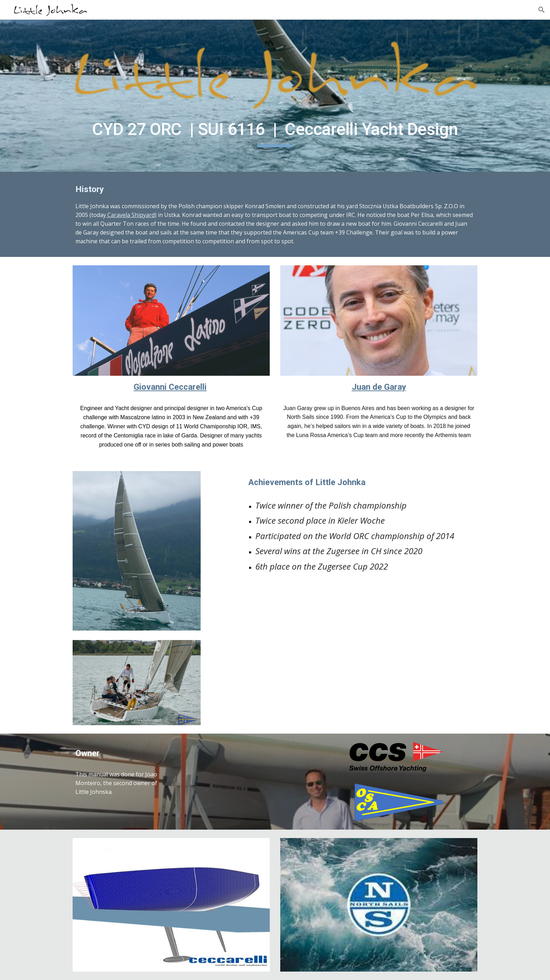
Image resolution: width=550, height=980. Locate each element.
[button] (542, 10)
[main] (275, 131)
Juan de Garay (379, 387)
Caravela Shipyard (130, 215)
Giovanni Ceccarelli (170, 387)
